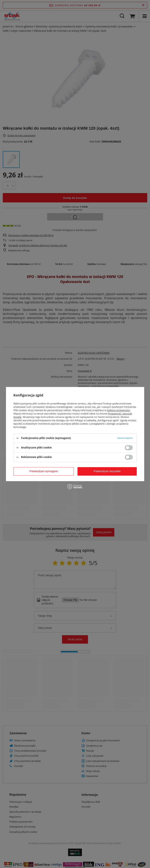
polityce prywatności (119, 410)
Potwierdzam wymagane (44, 471)
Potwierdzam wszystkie (107, 471)
